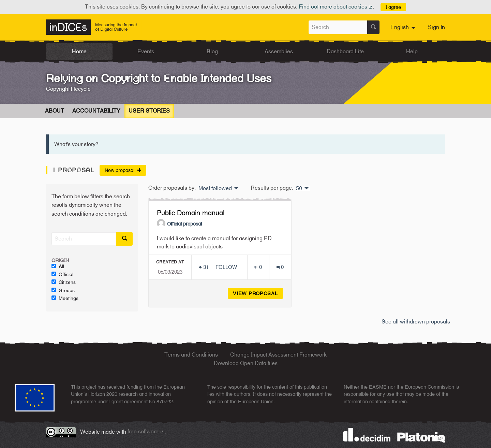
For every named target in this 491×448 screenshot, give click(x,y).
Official (62, 274)
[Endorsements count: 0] (258, 267)
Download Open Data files (246, 363)
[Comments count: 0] (280, 267)
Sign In (436, 27)
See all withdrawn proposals (416, 322)
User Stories (149, 111)
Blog (212, 51)
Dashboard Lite (345, 51)
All (58, 266)
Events (146, 51)
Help (412, 51)
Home (79, 51)
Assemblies (279, 51)
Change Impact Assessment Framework (278, 355)
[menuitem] (404, 27)
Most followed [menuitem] (215, 188)
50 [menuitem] (299, 188)
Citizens (64, 282)
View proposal (258, 293)
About (55, 111)
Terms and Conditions (191, 355)
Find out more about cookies (336, 7)
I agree (393, 7)
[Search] (84, 239)
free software (146, 431)
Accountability (96, 111)
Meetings (65, 298)
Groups (63, 290)
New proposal (123, 170)
